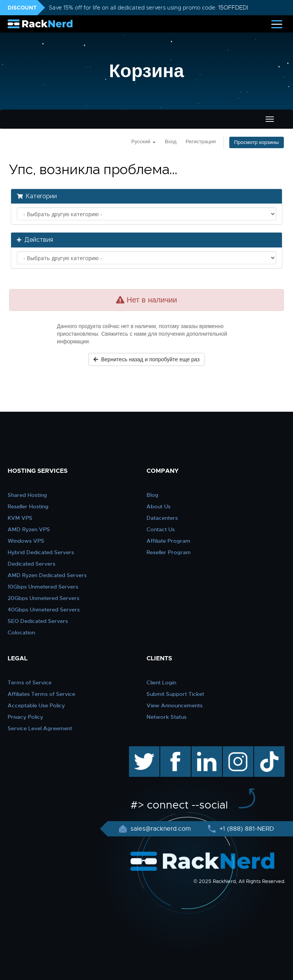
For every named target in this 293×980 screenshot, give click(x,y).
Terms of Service (30, 682)
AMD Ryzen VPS (29, 529)
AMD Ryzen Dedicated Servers (47, 575)
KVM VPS (20, 518)
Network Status (167, 717)
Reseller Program (169, 552)
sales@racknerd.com (161, 829)
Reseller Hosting (28, 506)
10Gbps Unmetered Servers (43, 587)
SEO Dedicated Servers (38, 621)
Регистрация (201, 142)
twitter (139, 750)
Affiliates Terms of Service (41, 694)
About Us (159, 506)
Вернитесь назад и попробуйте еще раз (146, 359)
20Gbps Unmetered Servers (43, 598)
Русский (143, 142)
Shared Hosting (27, 495)
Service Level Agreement (40, 728)
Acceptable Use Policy (36, 705)
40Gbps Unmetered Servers (44, 610)
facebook (174, 750)
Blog (152, 495)
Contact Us (161, 529)
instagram (237, 750)
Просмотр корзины (257, 142)
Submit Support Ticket (175, 694)
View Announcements (175, 705)
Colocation (21, 632)
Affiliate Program (168, 541)
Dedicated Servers (31, 564)
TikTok (264, 750)
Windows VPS (26, 541)
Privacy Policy (25, 717)
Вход (171, 142)
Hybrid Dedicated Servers (41, 552)
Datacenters (162, 518)
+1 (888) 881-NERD (246, 829)
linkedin (203, 750)
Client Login (161, 682)
